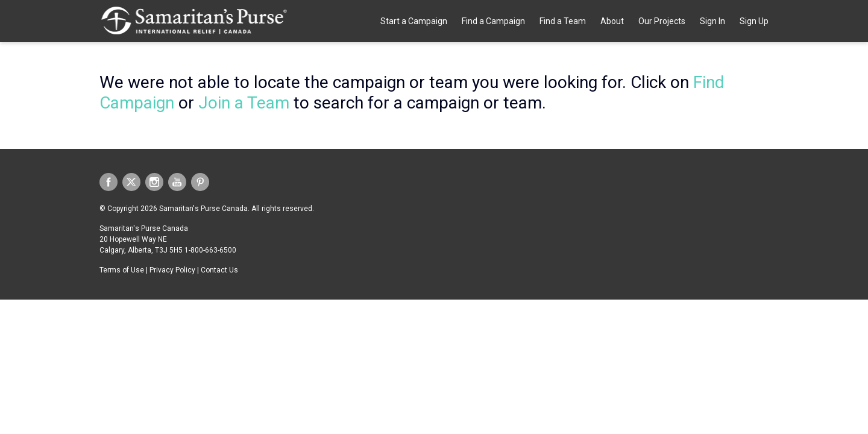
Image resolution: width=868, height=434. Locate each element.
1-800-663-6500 (210, 250)
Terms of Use (122, 270)
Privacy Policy (172, 270)
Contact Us (219, 270)
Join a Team (244, 103)
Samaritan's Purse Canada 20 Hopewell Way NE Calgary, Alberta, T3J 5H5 (144, 239)
